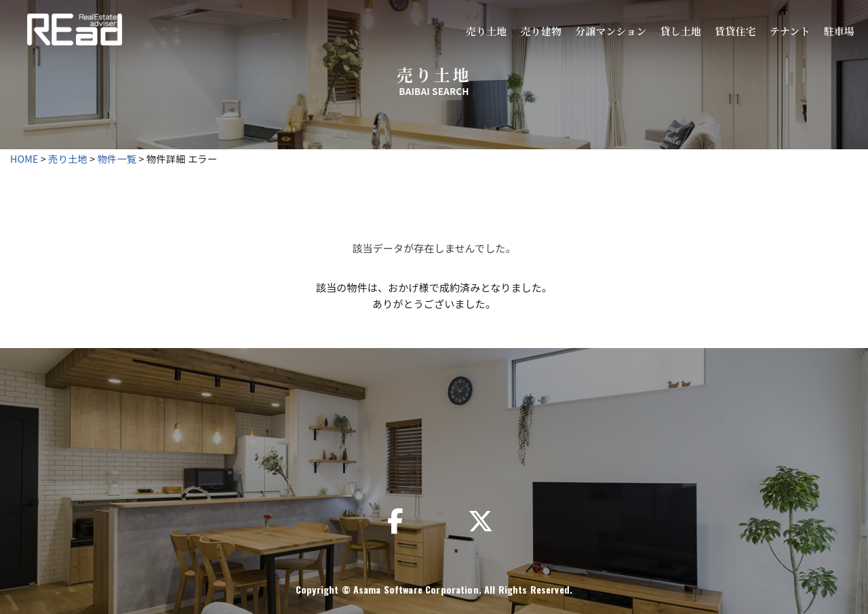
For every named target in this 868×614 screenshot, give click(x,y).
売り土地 (487, 31)
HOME (24, 158)
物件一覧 (117, 158)
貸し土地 (680, 31)
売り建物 (541, 31)
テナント (790, 31)
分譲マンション (611, 31)
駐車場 (839, 31)
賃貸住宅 (735, 31)
